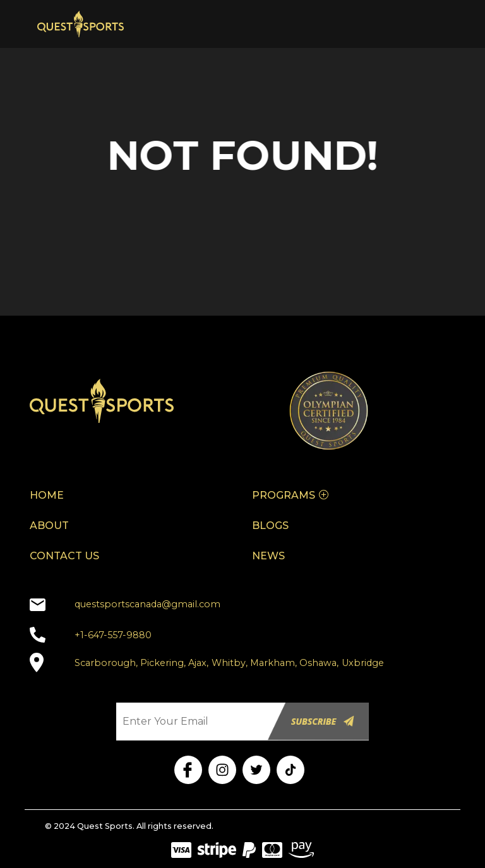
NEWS (268, 556)
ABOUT (49, 526)
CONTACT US (64, 556)
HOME (47, 495)
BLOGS (270, 526)
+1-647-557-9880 (113, 635)
